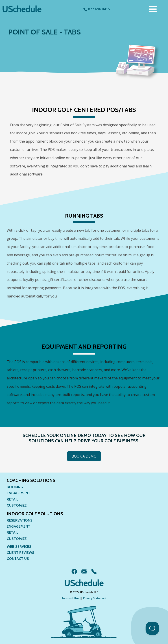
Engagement (19, 493)
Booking (15, 487)
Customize (17, 505)
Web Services (19, 547)
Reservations (20, 520)
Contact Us (18, 559)
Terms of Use (70, 598)
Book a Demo (84, 456)
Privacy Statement (95, 598)
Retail (12, 499)
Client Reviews (21, 553)
